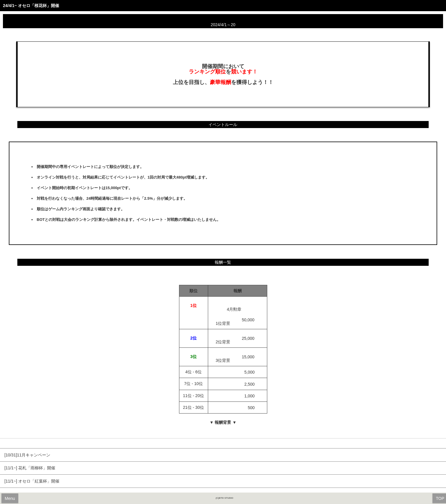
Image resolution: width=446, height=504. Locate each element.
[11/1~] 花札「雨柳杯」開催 (30, 468)
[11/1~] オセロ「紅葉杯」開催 (32, 481)
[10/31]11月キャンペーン (27, 455)
